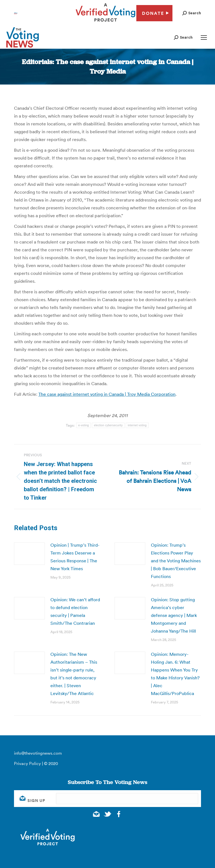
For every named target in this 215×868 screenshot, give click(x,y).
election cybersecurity (108, 425)
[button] (192, 13)
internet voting (137, 425)
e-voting (83, 425)
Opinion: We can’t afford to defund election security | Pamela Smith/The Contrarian (75, 611)
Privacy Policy (27, 763)
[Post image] (29, 554)
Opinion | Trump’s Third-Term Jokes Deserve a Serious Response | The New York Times (75, 557)
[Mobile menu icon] (204, 38)
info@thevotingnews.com (38, 753)
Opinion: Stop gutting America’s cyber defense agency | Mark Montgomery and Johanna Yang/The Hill (174, 615)
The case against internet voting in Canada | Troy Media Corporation (107, 394)
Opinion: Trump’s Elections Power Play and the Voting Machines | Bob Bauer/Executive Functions (176, 561)
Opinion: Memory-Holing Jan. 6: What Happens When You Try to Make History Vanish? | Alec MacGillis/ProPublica (175, 674)
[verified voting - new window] (106, 22)
